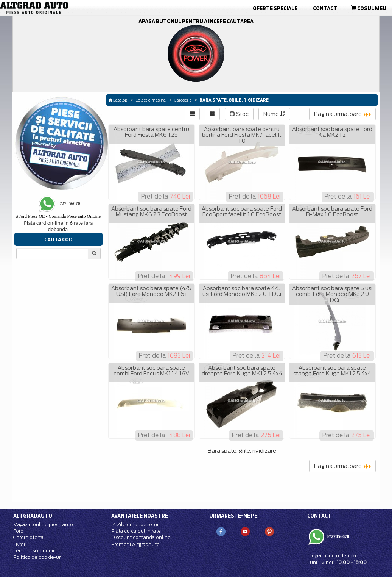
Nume (274, 114)
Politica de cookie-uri (37, 557)
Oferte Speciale (275, 8)
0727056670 (337, 536)
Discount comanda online (141, 537)
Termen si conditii (34, 551)
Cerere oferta (28, 537)
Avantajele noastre (140, 516)
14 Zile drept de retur (135, 525)
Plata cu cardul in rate (136, 531)
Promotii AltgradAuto (135, 544)
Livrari (20, 544)
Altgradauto (33, 516)
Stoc (239, 114)
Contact (325, 8)
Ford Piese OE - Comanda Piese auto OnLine (58, 216)
